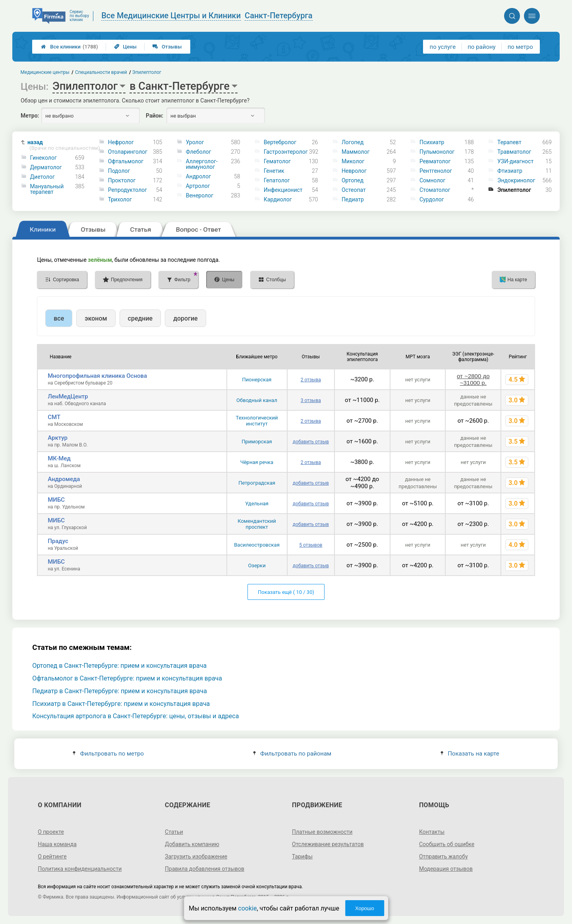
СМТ (54, 417)
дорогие (185, 318)
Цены (126, 47)
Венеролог (200, 195)
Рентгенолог (436, 171)
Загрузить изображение (196, 856)
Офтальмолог (126, 161)
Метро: (30, 116)
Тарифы (302, 856)
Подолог (119, 171)
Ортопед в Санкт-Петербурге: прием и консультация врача (119, 666)
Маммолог (356, 152)
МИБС (56, 500)
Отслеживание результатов (328, 844)
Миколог (353, 161)
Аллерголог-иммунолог (202, 164)
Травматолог (514, 152)
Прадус (58, 541)
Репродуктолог (128, 190)
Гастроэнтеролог (286, 152)
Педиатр (353, 199)
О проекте (51, 832)
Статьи (174, 832)
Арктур (58, 438)
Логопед (353, 142)
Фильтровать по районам (292, 754)
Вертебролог (280, 142)
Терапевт (509, 142)
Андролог (198, 176)
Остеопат (354, 190)
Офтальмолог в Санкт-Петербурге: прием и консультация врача (127, 678)
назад (59, 145)
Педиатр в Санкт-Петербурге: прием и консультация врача (120, 691)
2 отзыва (311, 380)
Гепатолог (277, 180)
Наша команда (57, 844)
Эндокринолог (516, 180)
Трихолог (120, 199)
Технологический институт (257, 421)
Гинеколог (43, 158)
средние (140, 318)
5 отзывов (311, 545)
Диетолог (43, 177)
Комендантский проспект (257, 524)
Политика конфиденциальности (80, 869)
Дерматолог (46, 167)
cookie (247, 908)
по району (481, 47)
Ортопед (353, 180)
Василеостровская (257, 545)
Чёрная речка (257, 462)
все (59, 318)
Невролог (354, 171)
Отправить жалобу (443, 856)
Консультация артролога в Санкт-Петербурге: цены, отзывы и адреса (135, 716)
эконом (96, 318)
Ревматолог (435, 161)
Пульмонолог (437, 152)
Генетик (274, 171)
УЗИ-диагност (515, 161)
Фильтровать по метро (108, 754)
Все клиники (69, 47)
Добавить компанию (192, 844)
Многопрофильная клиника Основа (97, 376)
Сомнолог (432, 180)
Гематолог (277, 161)
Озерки (257, 565)
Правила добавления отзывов (205, 869)
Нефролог (121, 142)
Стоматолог (435, 190)
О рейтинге (52, 856)
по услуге (443, 47)
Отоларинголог (128, 152)
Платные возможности (322, 832)
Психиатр (432, 142)
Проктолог (122, 180)
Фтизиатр (510, 171)
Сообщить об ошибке (447, 844)
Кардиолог (278, 199)
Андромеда (64, 479)
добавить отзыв (311, 442)
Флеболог (199, 152)
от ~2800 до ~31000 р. (473, 379)
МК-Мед (59, 458)
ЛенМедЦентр (68, 396)
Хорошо (365, 908)
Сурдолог (432, 199)
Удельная (257, 504)
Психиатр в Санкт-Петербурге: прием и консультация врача (121, 704)
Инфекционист (283, 190)
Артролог (198, 186)
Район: (155, 116)
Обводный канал (257, 400)
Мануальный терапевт (47, 189)
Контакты (432, 832)
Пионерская (257, 380)
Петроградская (257, 483)
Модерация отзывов (446, 869)
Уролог (195, 142)
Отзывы (167, 47)
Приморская (257, 442)
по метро (520, 47)
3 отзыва (311, 400)
